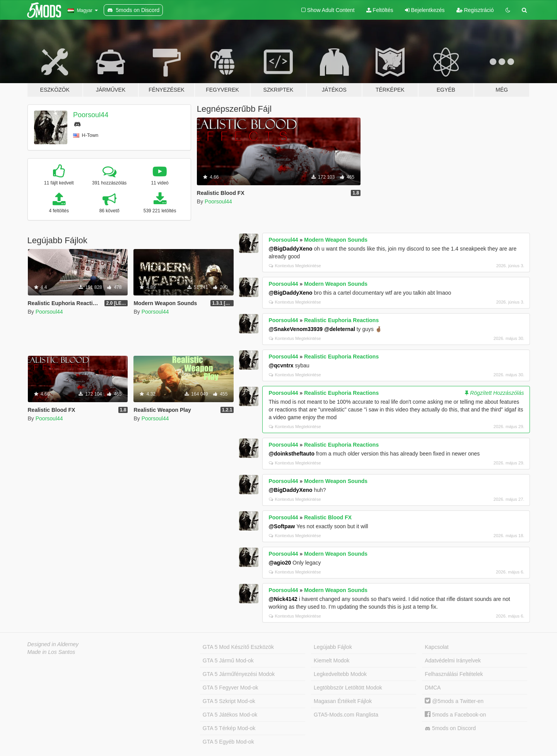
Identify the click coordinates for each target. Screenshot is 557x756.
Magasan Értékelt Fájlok (343, 701)
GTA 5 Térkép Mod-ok (229, 728)
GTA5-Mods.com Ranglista (346, 715)
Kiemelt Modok (332, 660)
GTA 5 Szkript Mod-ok (229, 701)
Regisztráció (475, 10)
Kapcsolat (437, 647)
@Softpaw (282, 526)
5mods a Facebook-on (455, 715)
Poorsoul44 (91, 115)
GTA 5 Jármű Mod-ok (228, 660)
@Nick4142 (283, 599)
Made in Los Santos (51, 652)
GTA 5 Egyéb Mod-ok (228, 742)
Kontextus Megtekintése (295, 266)
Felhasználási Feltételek (454, 674)
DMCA (433, 688)
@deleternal (340, 329)
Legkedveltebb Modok (340, 674)
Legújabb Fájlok (333, 647)
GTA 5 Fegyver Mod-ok (231, 688)
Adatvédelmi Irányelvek (453, 660)
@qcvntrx (281, 365)
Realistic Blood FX (328, 517)
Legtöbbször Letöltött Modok (348, 688)
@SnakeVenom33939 (296, 329)
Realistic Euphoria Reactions (341, 320)
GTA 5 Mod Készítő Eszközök (238, 647)
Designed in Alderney (53, 644)
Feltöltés (380, 10)
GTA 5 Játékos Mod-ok (230, 715)
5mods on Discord (450, 728)
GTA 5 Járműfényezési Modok (239, 674)
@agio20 (280, 563)
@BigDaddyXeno (290, 249)
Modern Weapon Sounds (336, 240)
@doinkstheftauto (291, 454)
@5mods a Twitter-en (454, 701)
